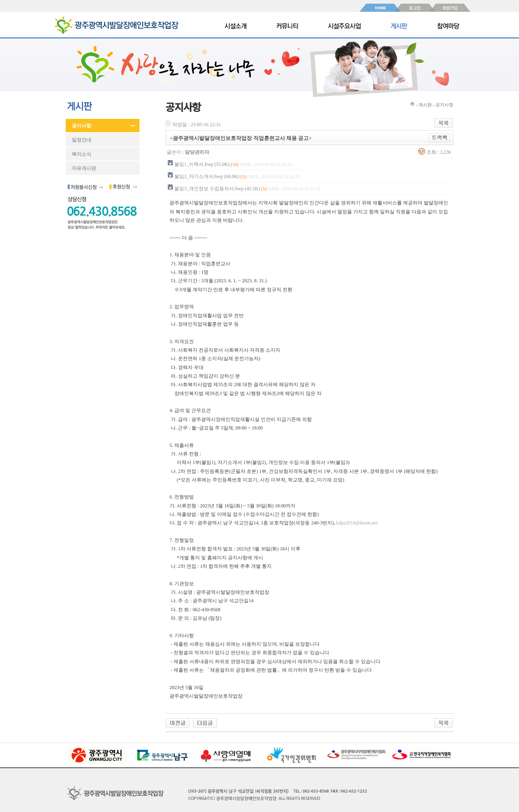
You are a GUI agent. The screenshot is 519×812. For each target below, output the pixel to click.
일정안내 (81, 140)
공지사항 (81, 126)
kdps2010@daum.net (357, 523)
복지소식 (81, 154)
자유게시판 (84, 168)
